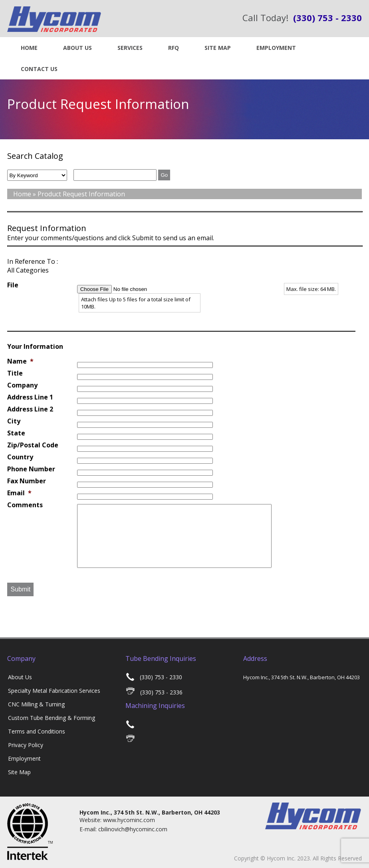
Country (20, 457)
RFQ (174, 48)
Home (29, 48)
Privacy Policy (26, 745)
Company (22, 385)
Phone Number (31, 469)
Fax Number (27, 481)
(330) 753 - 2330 (154, 677)
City (14, 421)
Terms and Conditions (37, 731)
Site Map (218, 48)
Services (130, 48)
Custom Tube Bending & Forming (52, 718)
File (13, 285)
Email (19, 493)
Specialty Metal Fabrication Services (54, 691)
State (16, 433)
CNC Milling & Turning (36, 704)
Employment (276, 48)
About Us (77, 48)
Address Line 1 (30, 397)
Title (15, 373)
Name (20, 361)
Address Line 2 (30, 409)
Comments (25, 505)
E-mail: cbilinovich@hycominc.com (123, 829)
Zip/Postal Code (33, 445)
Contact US (39, 69)
